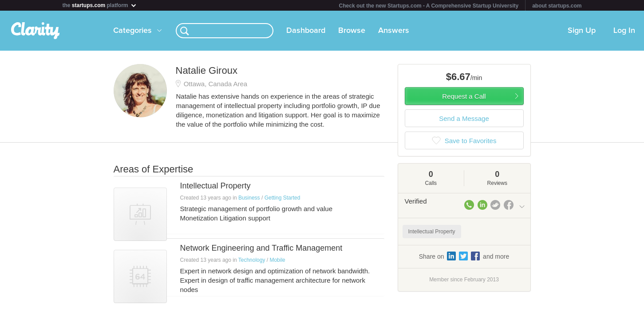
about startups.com (557, 6)
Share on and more (464, 256)
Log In (624, 31)
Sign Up (582, 31)
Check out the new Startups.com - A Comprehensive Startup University (429, 6)
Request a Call (464, 96)
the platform (100, 5)
